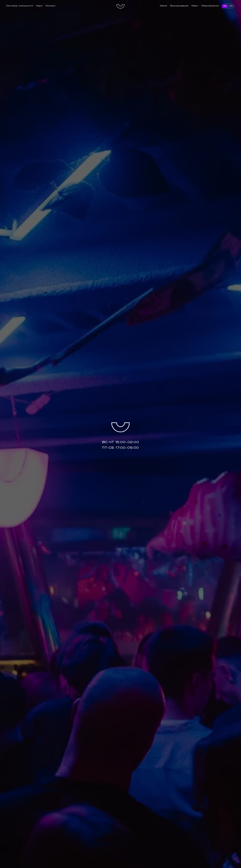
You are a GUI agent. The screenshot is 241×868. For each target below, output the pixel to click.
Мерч (195, 6)
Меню (163, 6)
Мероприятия (210, 6)
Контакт (51, 6)
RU (225, 6)
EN (231, 6)
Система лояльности (20, 6)
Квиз (39, 6)
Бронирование (179, 6)
